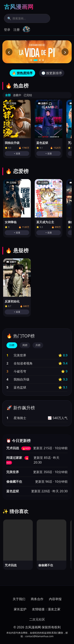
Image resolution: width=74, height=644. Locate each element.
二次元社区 (37, 619)
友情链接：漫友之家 (46, 609)
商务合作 (37, 599)
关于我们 (19, 599)
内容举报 (55, 599)
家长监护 (20, 609)
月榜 (38, 345)
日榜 (12, 345)
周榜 (25, 345)
